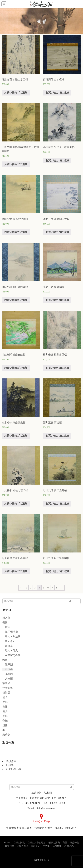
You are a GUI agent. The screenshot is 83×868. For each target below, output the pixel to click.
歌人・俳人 (10, 650)
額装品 (6, 683)
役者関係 (8, 688)
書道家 (8, 646)
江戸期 (8, 665)
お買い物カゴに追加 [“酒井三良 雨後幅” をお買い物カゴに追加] (57, 436)
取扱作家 (11, 761)
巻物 (5, 707)
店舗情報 (57, 846)
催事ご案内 (54, 843)
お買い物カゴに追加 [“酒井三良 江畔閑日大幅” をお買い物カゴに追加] (57, 232)
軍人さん (9, 641)
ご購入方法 (23, 846)
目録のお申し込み (37, 843)
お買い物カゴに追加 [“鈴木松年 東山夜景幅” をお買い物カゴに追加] (16, 436)
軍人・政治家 (11, 636)
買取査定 (36, 846)
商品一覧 (74, 843)
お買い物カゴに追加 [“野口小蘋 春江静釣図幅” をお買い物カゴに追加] (16, 300)
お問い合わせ (14, 769)
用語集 (10, 765)
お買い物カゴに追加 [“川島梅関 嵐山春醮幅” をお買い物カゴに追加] (16, 368)
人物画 (8, 679)
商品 (65, 843)
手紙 (5, 702)
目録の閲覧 (19, 843)
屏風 (5, 716)
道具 (5, 711)
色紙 (5, 721)
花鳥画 (8, 674)
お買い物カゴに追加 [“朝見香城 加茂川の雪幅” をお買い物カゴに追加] (16, 571)
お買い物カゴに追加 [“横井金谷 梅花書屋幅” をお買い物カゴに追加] (57, 368)
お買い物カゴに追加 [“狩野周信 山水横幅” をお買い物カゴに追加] (57, 93)
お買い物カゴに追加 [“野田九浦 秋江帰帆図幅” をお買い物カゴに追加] (57, 571)
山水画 (8, 669)
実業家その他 (11, 655)
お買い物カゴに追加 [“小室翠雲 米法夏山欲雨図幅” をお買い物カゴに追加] (57, 160)
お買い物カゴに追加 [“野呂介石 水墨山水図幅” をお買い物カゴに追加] (16, 93)
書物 (5, 622)
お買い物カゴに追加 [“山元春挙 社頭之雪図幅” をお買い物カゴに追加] (16, 504)
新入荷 (6, 618)
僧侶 (6, 627)
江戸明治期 (10, 632)
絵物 (5, 660)
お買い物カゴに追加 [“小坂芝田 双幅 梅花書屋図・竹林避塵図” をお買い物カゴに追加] (16, 164)
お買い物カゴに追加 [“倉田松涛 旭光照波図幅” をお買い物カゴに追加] (16, 232)
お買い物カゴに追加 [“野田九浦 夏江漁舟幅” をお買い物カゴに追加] (57, 504)
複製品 (6, 693)
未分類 (6, 735)
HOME (7, 843)
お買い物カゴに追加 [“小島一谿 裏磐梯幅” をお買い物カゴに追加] (57, 300)
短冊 (5, 725)
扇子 (5, 697)
